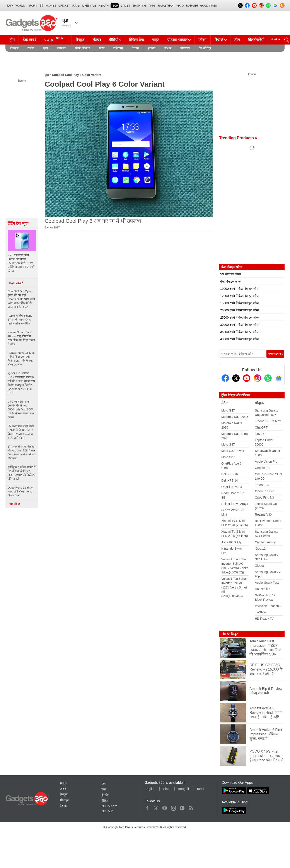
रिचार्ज (219, 40)
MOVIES (51, 6)
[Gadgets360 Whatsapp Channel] (268, 378)
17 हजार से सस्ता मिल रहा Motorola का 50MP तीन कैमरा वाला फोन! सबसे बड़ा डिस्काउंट (22, 452)
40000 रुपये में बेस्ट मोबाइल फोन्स (240, 339)
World (20, 6)
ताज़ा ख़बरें (15, 283)
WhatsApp (182, 807)
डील (237, 40)
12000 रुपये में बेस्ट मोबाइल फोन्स (240, 296)
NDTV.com (109, 806)
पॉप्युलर (260, 403)
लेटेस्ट (225, 403)
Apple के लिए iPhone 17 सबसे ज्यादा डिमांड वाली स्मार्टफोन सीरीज (20, 320)
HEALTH (104, 6)
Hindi (167, 789)
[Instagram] (257, 378)
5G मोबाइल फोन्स (230, 274)
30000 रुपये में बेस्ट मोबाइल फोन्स (240, 325)
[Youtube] (247, 378)
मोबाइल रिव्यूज (230, 634)
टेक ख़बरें (29, 40)
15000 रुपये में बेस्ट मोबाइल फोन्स (240, 303)
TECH (115, 6)
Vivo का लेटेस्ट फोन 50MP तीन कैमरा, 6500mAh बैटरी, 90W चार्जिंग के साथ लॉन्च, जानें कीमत (21, 409)
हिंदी (41, 6)
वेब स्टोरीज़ (205, 48)
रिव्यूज (80, 40)
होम (12, 40)
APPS (152, 6)
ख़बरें (63, 789)
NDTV (9, 6)
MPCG (180, 6)
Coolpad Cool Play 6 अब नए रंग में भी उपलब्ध (93, 221)
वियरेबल (185, 48)
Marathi (192, 6)
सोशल (168, 48)
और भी (15, 504)
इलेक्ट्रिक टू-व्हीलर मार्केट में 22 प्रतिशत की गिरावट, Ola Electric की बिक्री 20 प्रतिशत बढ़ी (22, 473)
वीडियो (114, 40)
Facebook (147, 807)
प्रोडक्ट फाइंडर (177, 40)
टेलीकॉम (118, 48)
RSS (63, 783)
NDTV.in (107, 811)
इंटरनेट (152, 48)
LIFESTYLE (89, 6)
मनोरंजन (61, 48)
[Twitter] (236, 378)
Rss (191, 807)
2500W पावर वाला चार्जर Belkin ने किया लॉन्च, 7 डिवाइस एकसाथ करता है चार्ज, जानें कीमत (21, 432)
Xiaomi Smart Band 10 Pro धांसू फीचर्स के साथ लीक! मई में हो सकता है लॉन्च (21, 338)
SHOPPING (139, 6)
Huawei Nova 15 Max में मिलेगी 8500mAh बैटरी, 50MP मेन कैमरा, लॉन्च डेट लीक (21, 359)
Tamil (200, 789)
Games (125, 6)
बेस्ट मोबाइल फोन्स (231, 281)
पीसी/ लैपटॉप (83, 48)
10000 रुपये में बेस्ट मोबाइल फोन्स (240, 289)
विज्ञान (135, 48)
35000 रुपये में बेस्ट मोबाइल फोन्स (240, 332)
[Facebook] (225, 378)
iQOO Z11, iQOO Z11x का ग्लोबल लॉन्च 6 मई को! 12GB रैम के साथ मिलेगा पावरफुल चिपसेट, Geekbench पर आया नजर (21, 383)
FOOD (76, 6)
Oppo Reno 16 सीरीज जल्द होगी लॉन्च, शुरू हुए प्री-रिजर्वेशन (20, 491)
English (150, 789)
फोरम (202, 40)
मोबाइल (14, 48)
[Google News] (279, 378)
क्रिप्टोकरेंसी (256, 40)
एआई (54, 39)
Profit (32, 6)
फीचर (97, 40)
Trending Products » (238, 138)
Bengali (183, 789)
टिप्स (102, 48)
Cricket (64, 6)
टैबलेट (31, 48)
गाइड (156, 40)
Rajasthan (166, 6)
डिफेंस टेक (136, 40)
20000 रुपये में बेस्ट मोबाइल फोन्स (240, 310)
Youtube (165, 807)
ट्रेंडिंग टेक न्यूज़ (18, 223)
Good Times (208, 6)
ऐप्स (45, 48)
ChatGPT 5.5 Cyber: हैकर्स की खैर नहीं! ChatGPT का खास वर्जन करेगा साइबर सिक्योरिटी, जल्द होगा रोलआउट (21, 299)
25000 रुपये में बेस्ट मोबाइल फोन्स (240, 317)
